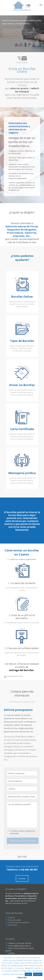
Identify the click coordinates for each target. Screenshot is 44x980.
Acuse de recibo (14, 926)
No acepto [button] (38, 974)
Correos (10, 924)
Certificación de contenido (19, 929)
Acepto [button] (28, 974)
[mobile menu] (41, 5)
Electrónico (12, 931)
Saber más (22, 977)
